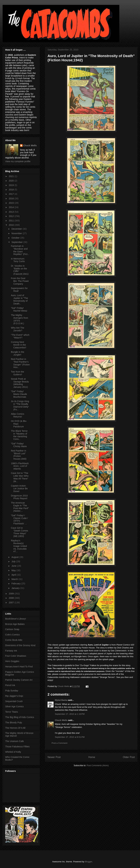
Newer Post (54, 757)
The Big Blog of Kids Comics (20, 717)
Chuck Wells (61, 720)
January (16, 588)
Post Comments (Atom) (98, 765)
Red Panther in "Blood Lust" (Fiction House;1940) (19, 455)
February (16, 584)
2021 (12, 176)
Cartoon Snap (12, 629)
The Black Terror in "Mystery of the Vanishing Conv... (19, 435)
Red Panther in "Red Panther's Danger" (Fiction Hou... (20, 363)
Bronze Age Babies (15, 624)
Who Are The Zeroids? (17, 329)
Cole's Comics (12, 635)
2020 (12, 181)
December (17, 229)
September (17, 242)
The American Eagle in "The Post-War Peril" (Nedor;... (20, 507)
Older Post (129, 757)
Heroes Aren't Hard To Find (19, 667)
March (15, 579)
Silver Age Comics (14, 706)
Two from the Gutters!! (17, 373)
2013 (12, 212)
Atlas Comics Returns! (18, 415)
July (14, 561)
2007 (12, 603)
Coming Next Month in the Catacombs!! (19, 345)
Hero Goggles (12, 661)
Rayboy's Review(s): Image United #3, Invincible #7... (19, 546)
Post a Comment (60, 743)
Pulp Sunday (12, 691)
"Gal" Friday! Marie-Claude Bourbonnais (19, 394)
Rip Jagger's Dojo (14, 696)
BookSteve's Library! (16, 619)
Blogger (88, 862)
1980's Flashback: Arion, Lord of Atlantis (20, 466)
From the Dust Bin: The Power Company (20, 281)
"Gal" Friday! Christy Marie (19, 445)
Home (92, 757)
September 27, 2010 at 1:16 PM (70, 714)
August (15, 557)
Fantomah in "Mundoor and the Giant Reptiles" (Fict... (20, 250)
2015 (12, 203)
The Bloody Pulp (14, 723)
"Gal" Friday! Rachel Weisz (19, 309)
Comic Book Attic (14, 640)
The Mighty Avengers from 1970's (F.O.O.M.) (20, 319)
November (17, 233)
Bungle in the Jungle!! (18, 353)
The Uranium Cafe (14, 741)
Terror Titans (12, 712)
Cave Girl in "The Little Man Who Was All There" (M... (20, 477)
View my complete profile (18, 161)
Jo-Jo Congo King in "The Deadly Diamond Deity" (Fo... (20, 405)
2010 (12, 225)
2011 (12, 221)
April (14, 575)
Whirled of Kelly (13, 752)
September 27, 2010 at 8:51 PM (70, 737)
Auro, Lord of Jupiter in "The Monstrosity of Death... (19, 299)
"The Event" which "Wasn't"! (20, 336)
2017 (12, 194)
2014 (12, 207)
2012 (12, 216)
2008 (12, 598)
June (14, 566)
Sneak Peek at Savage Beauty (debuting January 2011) (20, 383)
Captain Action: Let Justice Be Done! (19, 488)
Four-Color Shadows (16, 656)
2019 (12, 185)
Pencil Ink (10, 685)
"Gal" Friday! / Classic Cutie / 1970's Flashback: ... (19, 519)
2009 (12, 594)
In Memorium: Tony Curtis (18, 260)
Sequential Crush (14, 701)
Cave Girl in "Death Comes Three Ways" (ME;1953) (20, 532)
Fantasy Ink (11, 651)
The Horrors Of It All (15, 728)
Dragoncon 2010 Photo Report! (19, 497)
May (14, 570)
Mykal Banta (61, 700)
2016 (12, 199)
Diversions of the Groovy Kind (20, 645)
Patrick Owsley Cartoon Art (19, 680)
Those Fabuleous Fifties (17, 747)
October (16, 238)
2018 (12, 190)
